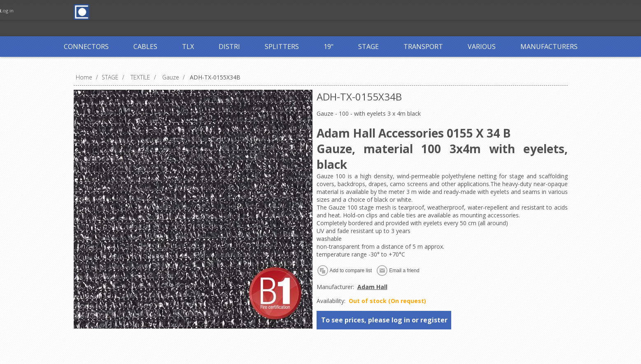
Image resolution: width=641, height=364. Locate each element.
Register (225, 11)
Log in (259, 11)
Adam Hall (372, 287)
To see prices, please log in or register (384, 320)
